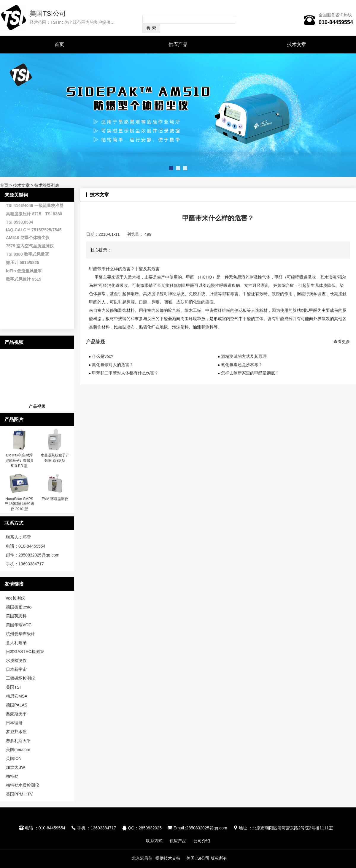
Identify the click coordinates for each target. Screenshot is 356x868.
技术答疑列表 (47, 185)
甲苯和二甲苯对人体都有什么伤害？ (125, 373)
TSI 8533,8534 (20, 222)
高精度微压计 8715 (24, 214)
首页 (59, 44)
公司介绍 (202, 841)
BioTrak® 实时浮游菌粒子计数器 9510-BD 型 (19, 461)
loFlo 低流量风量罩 (24, 271)
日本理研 (14, 723)
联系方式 (154, 841)
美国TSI (13, 687)
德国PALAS (17, 705)
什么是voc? (103, 356)
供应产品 (178, 44)
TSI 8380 (54, 214)
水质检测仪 (16, 660)
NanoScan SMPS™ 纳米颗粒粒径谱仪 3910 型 (19, 504)
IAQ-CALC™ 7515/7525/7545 (34, 230)
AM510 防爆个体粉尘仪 (28, 238)
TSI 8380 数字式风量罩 (27, 254)
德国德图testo (19, 607)
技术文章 (297, 44)
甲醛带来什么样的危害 (110, 269)
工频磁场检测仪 (20, 678)
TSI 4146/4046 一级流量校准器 (35, 205)
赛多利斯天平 (18, 741)
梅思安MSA (17, 696)
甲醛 (99, 277)
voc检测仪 (15, 598)
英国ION (14, 758)
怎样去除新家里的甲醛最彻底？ (250, 373)
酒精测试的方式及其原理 (244, 356)
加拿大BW (16, 767)
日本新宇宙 (16, 669)
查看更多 (342, 341)
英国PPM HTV (19, 794)
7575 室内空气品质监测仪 (30, 246)
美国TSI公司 (48, 14)
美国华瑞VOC (19, 625)
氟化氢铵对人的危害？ (113, 365)
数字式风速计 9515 (24, 279)
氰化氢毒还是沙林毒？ (242, 365)
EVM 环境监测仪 (55, 499)
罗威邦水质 (16, 732)
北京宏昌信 (142, 858)
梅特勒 (12, 776)
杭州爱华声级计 (20, 634)
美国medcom (18, 750)
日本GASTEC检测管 (25, 652)
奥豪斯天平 (16, 714)
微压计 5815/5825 (23, 263)
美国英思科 (16, 616)
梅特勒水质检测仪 (23, 785)
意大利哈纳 (16, 643)
